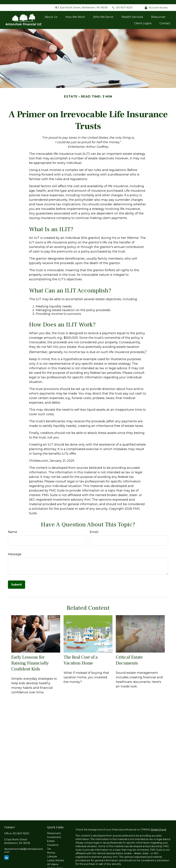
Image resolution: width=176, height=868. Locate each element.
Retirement (54, 829)
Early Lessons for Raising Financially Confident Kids (30, 659)
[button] (51, 12)
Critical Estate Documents (129, 656)
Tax (49, 845)
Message (15, 550)
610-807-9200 (122, 3)
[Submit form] (17, 580)
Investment (54, 833)
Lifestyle (52, 852)
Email (94, 528)
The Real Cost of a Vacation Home (81, 656)
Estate (51, 837)
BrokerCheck (159, 825)
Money (51, 848)
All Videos (53, 860)
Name (13, 528)
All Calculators (55, 864)
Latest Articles (55, 856)
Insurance (53, 841)
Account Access (156, 3)
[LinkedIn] (6, 853)
